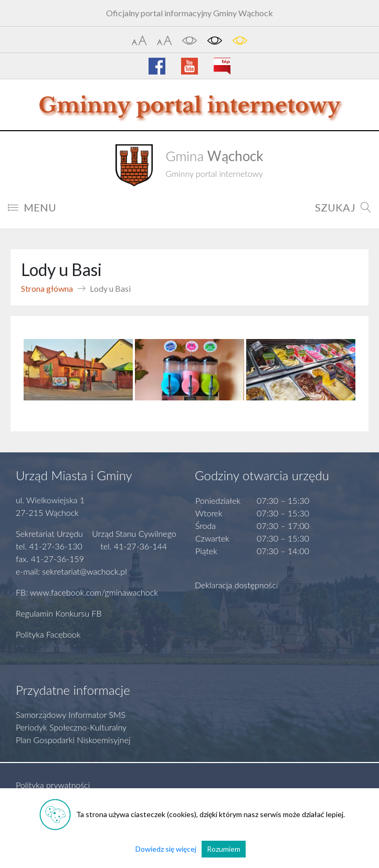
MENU (32, 207)
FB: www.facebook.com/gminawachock (87, 592)
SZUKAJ (343, 207)
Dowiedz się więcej (166, 849)
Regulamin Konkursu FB (59, 613)
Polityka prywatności (53, 785)
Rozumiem (224, 849)
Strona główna (47, 288)
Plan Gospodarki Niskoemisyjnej (73, 740)
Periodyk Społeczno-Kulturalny (71, 727)
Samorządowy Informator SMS (71, 714)
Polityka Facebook (48, 634)
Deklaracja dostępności (236, 585)
